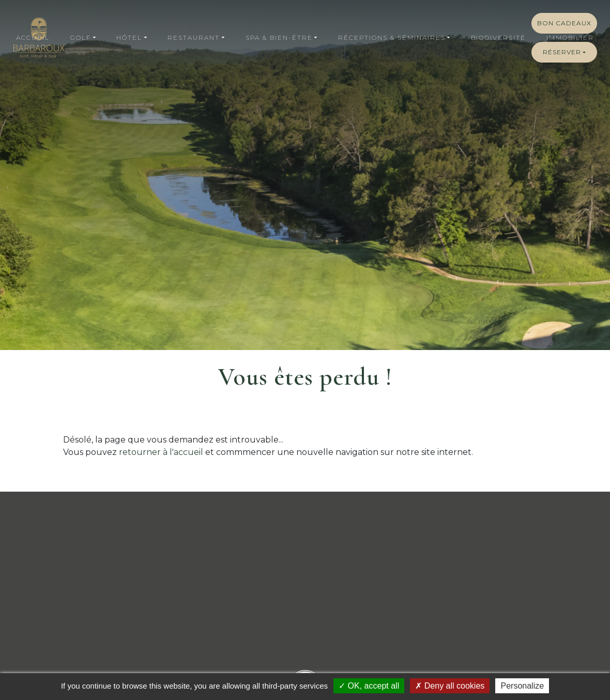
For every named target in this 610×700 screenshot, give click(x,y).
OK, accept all (369, 686)
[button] (83, 38)
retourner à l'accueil (161, 452)
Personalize (522, 686)
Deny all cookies (450, 686)
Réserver (562, 52)
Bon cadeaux (564, 23)
